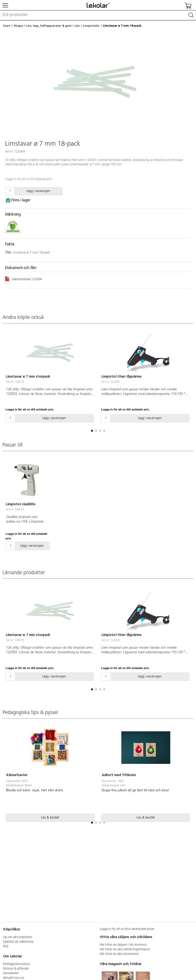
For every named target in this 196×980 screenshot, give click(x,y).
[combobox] (98, 15)
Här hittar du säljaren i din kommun (123, 945)
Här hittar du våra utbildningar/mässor (125, 949)
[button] (92, 431)
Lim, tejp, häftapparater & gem (49, 26)
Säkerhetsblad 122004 (24, 279)
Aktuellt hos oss (14, 978)
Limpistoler (91, 26)
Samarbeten (11, 973)
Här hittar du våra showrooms (119, 954)
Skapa (18, 26)
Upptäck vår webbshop (18, 942)
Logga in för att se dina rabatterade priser (127, 929)
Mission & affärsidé (16, 969)
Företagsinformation (17, 964)
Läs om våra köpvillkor (18, 937)
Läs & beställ (50, 818)
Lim (77, 26)
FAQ (6, 946)
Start (7, 26)
